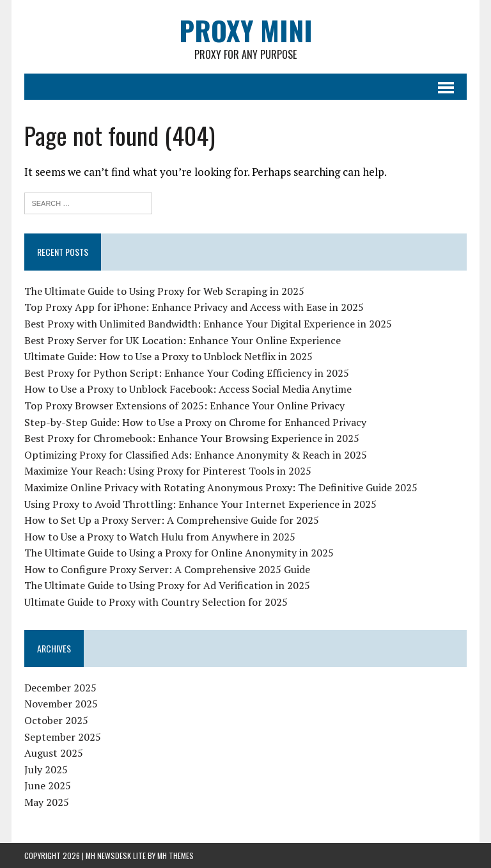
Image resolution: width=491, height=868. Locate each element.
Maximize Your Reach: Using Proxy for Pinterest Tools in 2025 (168, 471)
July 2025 (46, 769)
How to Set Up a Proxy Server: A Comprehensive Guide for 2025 (172, 520)
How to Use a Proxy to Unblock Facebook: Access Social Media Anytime (188, 389)
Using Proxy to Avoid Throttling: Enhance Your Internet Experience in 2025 (200, 504)
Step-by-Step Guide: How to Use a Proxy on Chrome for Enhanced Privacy (195, 422)
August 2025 (54, 753)
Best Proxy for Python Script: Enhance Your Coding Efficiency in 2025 (187, 373)
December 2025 (60, 688)
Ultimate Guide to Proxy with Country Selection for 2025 (156, 602)
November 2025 (61, 704)
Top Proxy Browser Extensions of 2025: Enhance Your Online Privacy (184, 406)
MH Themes (175, 856)
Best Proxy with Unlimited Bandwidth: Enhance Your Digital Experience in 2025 (208, 324)
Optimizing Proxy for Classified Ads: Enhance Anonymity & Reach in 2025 (196, 455)
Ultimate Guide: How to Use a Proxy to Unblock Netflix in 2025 (168, 356)
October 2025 (56, 720)
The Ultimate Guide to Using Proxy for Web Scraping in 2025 (164, 291)
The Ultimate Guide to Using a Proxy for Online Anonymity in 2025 (179, 553)
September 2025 (63, 737)
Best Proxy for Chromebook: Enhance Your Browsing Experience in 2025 (192, 438)
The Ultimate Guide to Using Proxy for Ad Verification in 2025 (167, 585)
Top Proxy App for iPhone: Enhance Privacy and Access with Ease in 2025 (194, 307)
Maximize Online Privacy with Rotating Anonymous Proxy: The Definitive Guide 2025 (221, 487)
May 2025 (47, 802)
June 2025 (48, 785)
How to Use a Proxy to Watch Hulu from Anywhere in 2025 (160, 537)
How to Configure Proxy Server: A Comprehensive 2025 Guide (167, 569)
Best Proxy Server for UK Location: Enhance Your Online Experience (183, 340)
